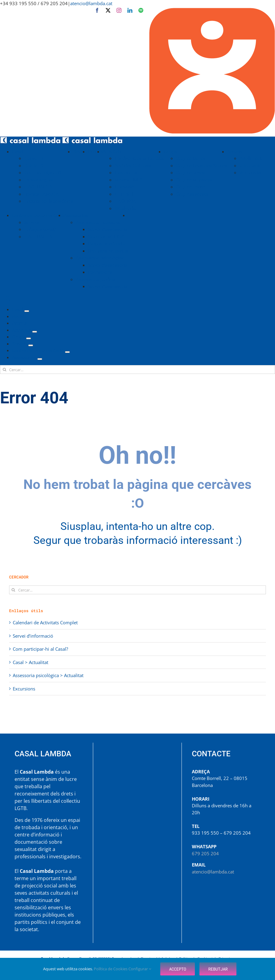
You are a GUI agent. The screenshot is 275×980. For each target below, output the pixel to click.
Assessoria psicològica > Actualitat (48, 675)
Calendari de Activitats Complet (45, 622)
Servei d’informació (33, 636)
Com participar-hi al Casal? (40, 649)
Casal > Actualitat (31, 662)
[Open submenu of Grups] (29, 338)
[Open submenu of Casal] (27, 311)
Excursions (24, 689)
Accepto (178, 969)
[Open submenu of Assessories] (40, 359)
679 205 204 (205, 853)
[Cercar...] (137, 370)
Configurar (140, 969)
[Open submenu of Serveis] (31, 345)
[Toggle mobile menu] (2, 298)
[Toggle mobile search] (8, 298)
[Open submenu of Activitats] (35, 332)
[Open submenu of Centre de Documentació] (67, 352)
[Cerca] (4, 370)
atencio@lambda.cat (91, 3)
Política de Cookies (111, 969)
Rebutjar (218, 969)
